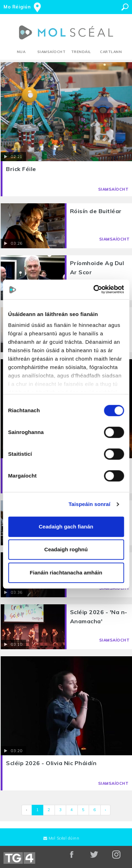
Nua (21, 52)
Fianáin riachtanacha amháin (66, 573)
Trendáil (81, 52)
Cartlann (111, 52)
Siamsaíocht (52, 52)
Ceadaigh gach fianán (66, 527)
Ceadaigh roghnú (66, 549)
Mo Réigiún (17, 7)
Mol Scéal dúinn (61, 838)
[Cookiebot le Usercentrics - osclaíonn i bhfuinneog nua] (94, 289)
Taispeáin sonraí (90, 504)
